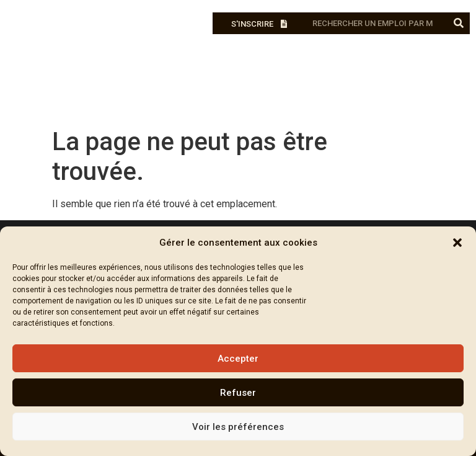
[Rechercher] (459, 23)
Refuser (238, 393)
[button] (457, 243)
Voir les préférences (238, 427)
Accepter (238, 359)
